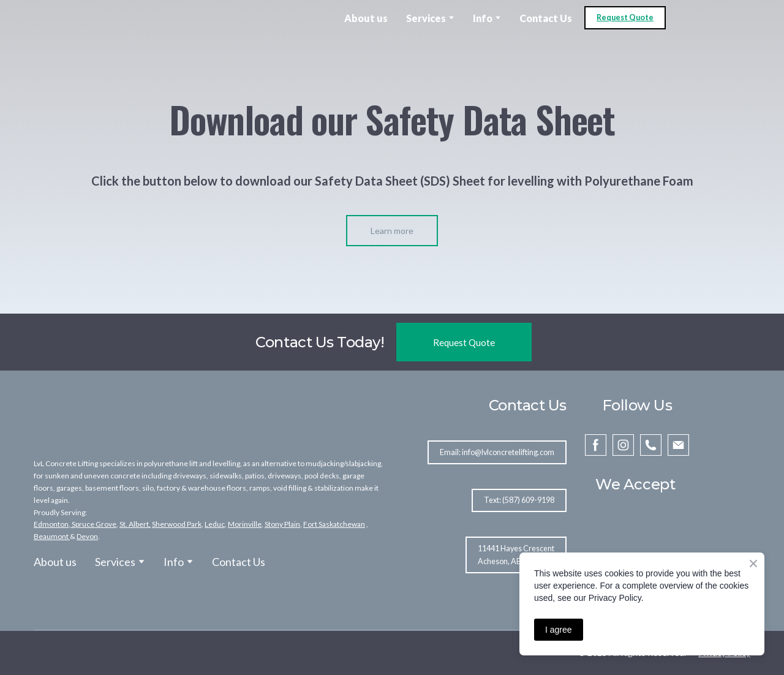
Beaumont (51, 536)
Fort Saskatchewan (334, 524)
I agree (559, 630)
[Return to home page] (93, 417)
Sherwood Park (177, 524)
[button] (625, 18)
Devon (87, 536)
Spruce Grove (93, 524)
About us (366, 18)
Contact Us (546, 18)
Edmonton (51, 524)
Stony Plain (282, 524)
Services (426, 18)
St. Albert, (135, 524)
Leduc (215, 524)
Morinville (245, 524)
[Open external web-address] (73, 18)
